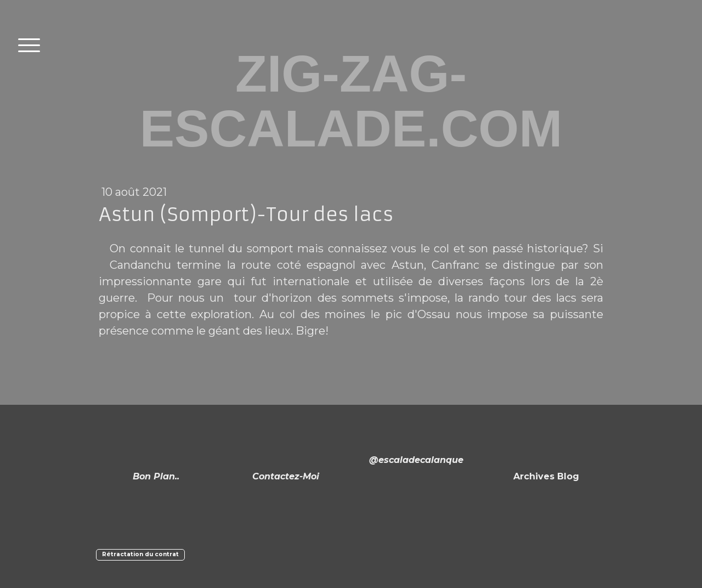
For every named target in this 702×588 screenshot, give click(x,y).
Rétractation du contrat (140, 554)
